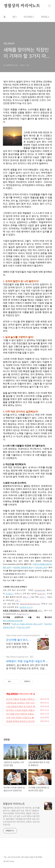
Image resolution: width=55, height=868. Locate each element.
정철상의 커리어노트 (22, 6)
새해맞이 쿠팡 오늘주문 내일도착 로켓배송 (27, 661)
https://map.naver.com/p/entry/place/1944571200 (24, 635)
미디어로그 (29, 17)
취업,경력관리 (12, 694)
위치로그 (45, 17)
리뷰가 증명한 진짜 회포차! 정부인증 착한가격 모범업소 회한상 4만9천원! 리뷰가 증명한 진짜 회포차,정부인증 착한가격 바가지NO (19, 646)
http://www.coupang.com (17, 657)
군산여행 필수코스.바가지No (19, 640)
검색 (43, 6)
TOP (49, 858)
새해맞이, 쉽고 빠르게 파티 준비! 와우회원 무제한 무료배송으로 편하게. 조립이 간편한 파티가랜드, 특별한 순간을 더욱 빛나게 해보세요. (27, 667)
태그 (15, 17)
